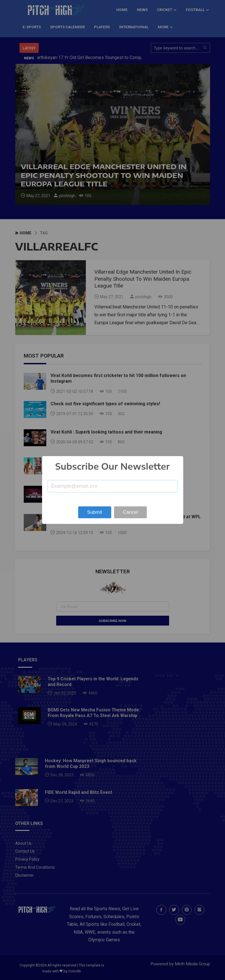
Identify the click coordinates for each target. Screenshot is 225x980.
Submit (95, 512)
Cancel (131, 512)
